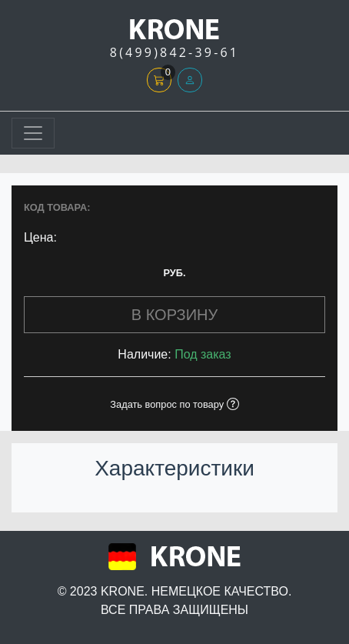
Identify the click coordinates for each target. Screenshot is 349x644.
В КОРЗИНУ (174, 315)
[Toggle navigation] (33, 133)
